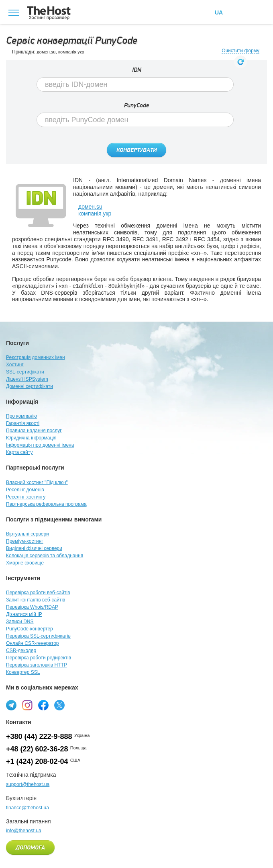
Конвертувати (136, 150)
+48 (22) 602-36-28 (37, 749)
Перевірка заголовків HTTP (37, 665)
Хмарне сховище (25, 563)
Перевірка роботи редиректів (39, 658)
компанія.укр (71, 52)
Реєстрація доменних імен (36, 357)
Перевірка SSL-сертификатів (38, 636)
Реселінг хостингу (26, 497)
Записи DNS (20, 622)
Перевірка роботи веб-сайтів (38, 593)
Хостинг (15, 365)
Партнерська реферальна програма (46, 504)
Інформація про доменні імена (40, 445)
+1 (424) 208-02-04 (37, 761)
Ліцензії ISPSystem (27, 379)
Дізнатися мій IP (24, 614)
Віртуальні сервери (28, 534)
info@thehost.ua (24, 831)
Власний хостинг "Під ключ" (37, 482)
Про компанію (21, 416)
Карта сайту (19, 452)
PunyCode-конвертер (30, 629)
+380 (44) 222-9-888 (39, 737)
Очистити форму (240, 51)
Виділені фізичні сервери (34, 548)
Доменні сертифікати (30, 386)
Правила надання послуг (34, 431)
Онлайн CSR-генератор (33, 643)
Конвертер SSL (23, 672)
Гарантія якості (23, 423)
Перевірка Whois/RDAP (32, 607)
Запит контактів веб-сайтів (36, 600)
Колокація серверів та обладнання (45, 556)
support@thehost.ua (28, 784)
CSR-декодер (21, 650)
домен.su (46, 52)
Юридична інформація (31, 438)
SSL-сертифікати (25, 372)
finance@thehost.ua (28, 808)
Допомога (30, 848)
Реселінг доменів (25, 490)
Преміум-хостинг (25, 541)
